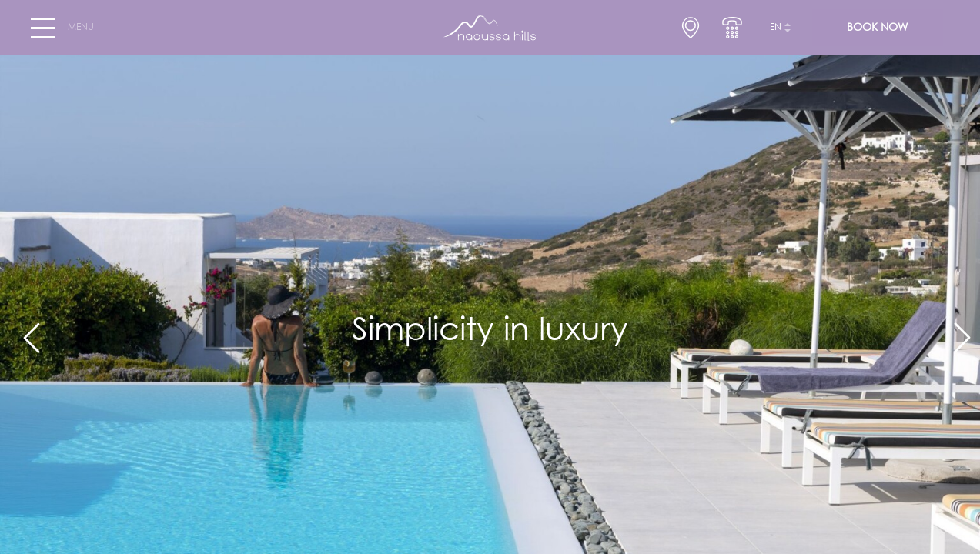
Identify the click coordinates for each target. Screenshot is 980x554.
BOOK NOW (877, 28)
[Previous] (25, 331)
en (776, 28)
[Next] (955, 331)
